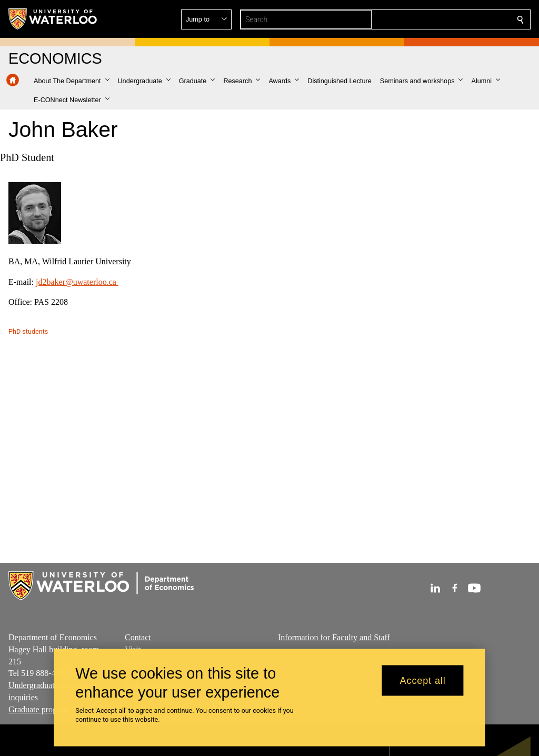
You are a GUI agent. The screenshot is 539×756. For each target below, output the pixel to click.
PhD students (28, 331)
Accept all (423, 680)
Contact (138, 637)
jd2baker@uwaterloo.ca (77, 281)
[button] (444, 19)
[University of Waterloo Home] (53, 19)
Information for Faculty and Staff (334, 637)
